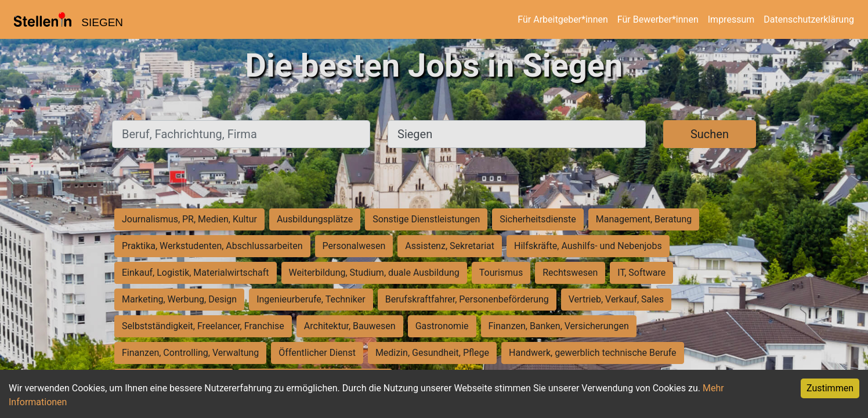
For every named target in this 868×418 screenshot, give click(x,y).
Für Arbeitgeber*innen (563, 19)
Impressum (731, 19)
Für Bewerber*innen (658, 19)
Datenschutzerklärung (809, 19)
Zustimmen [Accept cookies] (830, 388)
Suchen (710, 134)
